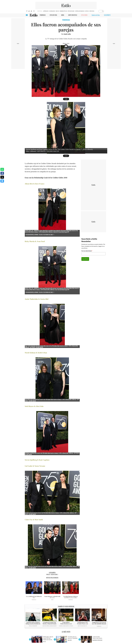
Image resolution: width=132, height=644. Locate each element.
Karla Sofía (67, 34)
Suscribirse (85, 259)
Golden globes (54, 574)
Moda (52, 600)
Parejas (48, 574)
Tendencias (34, 600)
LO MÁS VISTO (66, 632)
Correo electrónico (87, 251)
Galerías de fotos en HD (97, 640)
